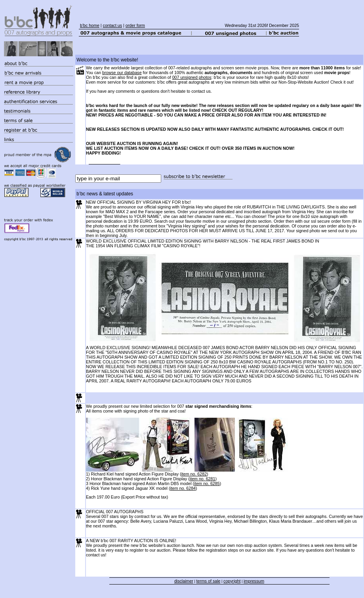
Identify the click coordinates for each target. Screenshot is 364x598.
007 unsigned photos (192, 77)
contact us (113, 25)
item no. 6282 (194, 474)
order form (135, 25)
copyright (232, 581)
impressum (254, 581)
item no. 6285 (207, 483)
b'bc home (90, 25)
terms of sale (209, 581)
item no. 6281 (203, 479)
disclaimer (184, 581)
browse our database (122, 73)
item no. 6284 (183, 488)
